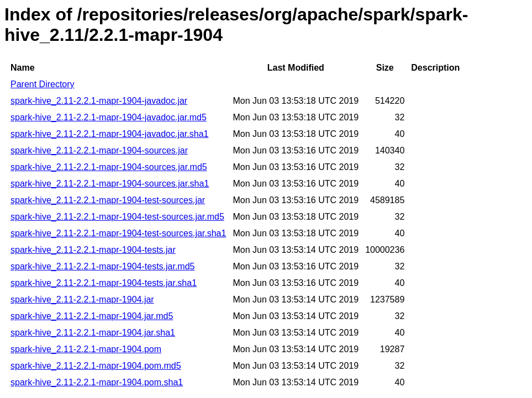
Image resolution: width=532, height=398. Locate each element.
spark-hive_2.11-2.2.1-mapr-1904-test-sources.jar (108, 200)
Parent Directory (43, 84)
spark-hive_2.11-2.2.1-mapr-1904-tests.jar (93, 250)
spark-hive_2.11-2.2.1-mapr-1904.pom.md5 (96, 366)
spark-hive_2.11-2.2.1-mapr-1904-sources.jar (99, 150)
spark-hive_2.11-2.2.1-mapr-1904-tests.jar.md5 (103, 266)
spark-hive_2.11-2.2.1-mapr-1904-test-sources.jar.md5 (117, 217)
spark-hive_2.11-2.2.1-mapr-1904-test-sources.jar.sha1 (118, 233)
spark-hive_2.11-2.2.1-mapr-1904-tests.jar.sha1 (104, 283)
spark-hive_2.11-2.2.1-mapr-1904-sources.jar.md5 (109, 167)
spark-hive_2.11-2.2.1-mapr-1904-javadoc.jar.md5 (109, 117)
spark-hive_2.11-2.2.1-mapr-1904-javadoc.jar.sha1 (109, 134)
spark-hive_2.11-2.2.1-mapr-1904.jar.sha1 (93, 333)
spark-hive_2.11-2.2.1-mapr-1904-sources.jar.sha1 (110, 184)
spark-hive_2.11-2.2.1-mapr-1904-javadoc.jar (99, 101)
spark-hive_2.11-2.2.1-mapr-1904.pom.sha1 (97, 382)
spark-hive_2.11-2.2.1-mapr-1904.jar (82, 299)
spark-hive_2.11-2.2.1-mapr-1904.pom (86, 349)
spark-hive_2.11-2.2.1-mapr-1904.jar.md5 (92, 316)
